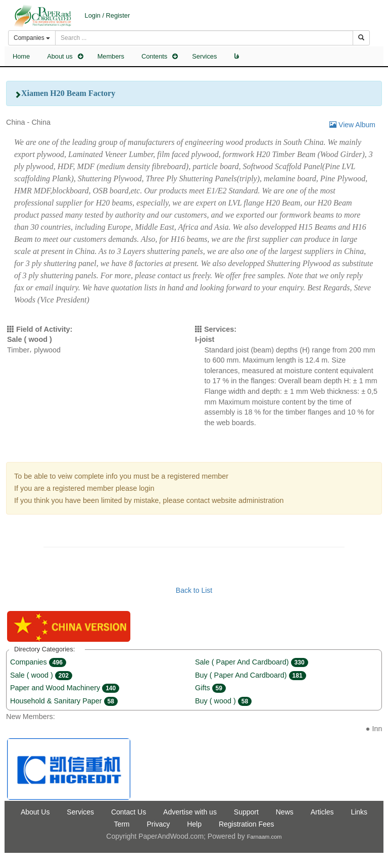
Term (122, 824)
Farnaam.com (264, 837)
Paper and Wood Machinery (65, 688)
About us (60, 56)
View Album (352, 125)
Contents (154, 56)
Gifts (210, 688)
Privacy (158, 824)
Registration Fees (247, 824)
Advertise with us (190, 812)
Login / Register (108, 15)
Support (246, 812)
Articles (322, 812)
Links (359, 812)
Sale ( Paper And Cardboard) (252, 662)
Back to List (194, 590)
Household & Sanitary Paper (64, 701)
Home (21, 56)
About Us (35, 812)
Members (111, 56)
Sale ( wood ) (41, 675)
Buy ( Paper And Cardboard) (251, 675)
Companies (38, 662)
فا (236, 56)
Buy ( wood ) (223, 701)
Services (204, 56)
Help (194, 824)
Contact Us (129, 812)
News (285, 812)
